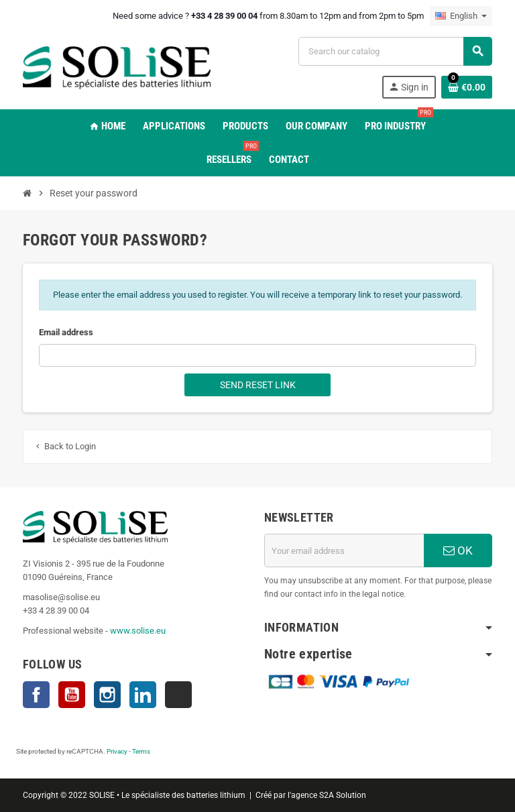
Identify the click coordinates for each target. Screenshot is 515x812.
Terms (141, 751)
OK (458, 550)
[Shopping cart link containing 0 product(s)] (467, 87)
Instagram (107, 695)
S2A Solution (343, 795)
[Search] (395, 51)
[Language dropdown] (461, 16)
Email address (66, 332)
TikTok (178, 695)
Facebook (36, 695)
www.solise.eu (138, 631)
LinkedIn (143, 695)
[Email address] (344, 550)
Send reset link (258, 385)
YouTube (72, 695)
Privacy (117, 751)
